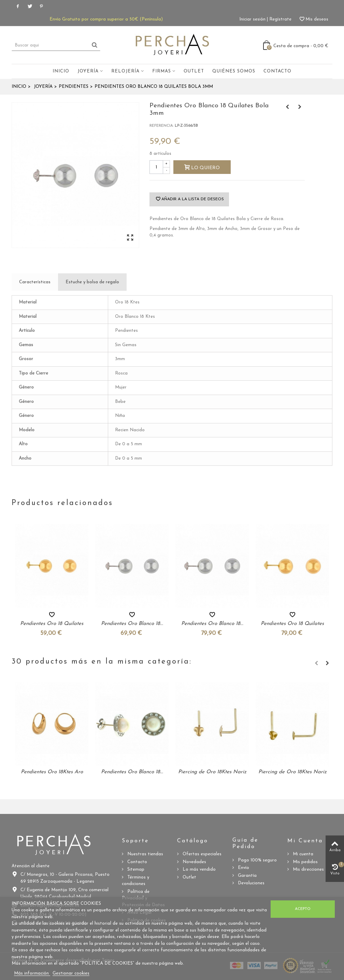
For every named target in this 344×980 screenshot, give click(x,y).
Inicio (61, 71)
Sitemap (135, 869)
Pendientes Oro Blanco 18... (132, 624)
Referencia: (162, 126)
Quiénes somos (234, 71)
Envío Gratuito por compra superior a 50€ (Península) (106, 19)
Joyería (88, 71)
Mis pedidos (305, 862)
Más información (32, 973)
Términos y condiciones (135, 881)
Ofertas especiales (201, 854)
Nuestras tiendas (145, 854)
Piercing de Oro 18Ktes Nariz (212, 772)
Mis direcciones (308, 869)
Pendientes (74, 87)
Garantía (247, 876)
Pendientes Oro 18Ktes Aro (52, 772)
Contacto (277, 71)
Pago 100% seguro (257, 860)
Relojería (125, 71)
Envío (243, 868)
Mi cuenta (302, 854)
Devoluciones (250, 883)
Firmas (162, 71)
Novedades (194, 862)
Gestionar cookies (71, 973)
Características (35, 282)
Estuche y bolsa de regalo (92, 282)
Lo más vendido (198, 869)
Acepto (303, 909)
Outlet (194, 71)
